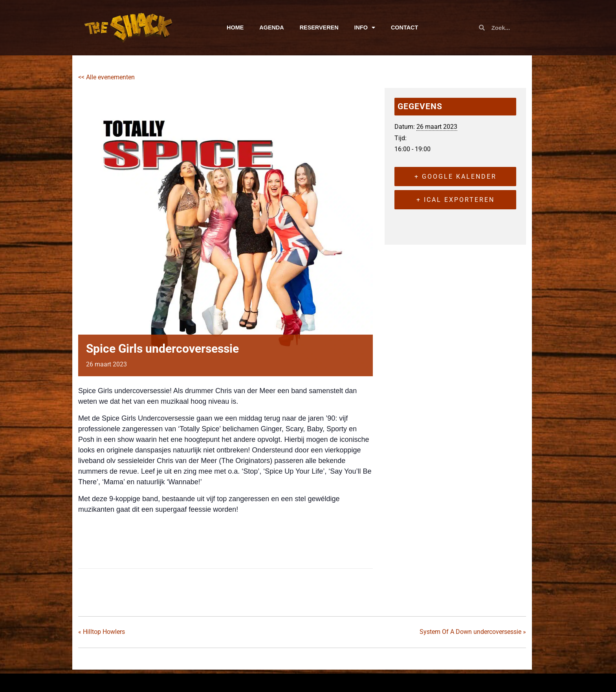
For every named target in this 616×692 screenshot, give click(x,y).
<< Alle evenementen (106, 77)
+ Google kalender (456, 177)
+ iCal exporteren (456, 200)
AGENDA (271, 27)
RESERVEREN (319, 27)
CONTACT (404, 27)
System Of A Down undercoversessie (473, 632)
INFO (365, 27)
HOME (235, 27)
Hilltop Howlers (102, 632)
